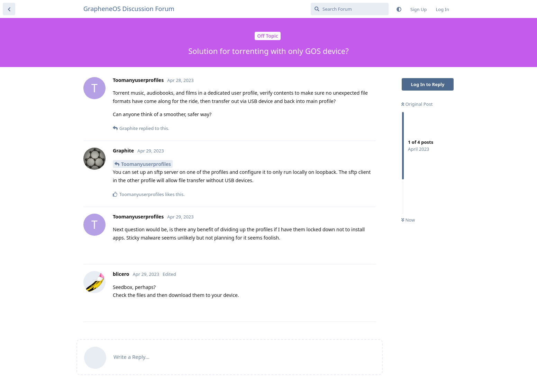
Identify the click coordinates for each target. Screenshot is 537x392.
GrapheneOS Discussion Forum (129, 9)
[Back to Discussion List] (9, 9)
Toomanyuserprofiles (146, 164)
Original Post (417, 104)
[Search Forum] (350, 9)
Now (408, 220)
